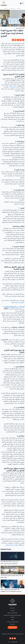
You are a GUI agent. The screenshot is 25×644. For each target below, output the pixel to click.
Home (7, 8)
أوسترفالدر (12, 87)
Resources (13, 8)
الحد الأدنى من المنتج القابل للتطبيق (14, 307)
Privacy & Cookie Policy (12, 622)
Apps (13, 620)
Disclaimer (12, 624)
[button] (21, 3)
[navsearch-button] (23, 3)
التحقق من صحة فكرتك (17, 302)
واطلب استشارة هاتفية (12, 545)
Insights (12, 617)
